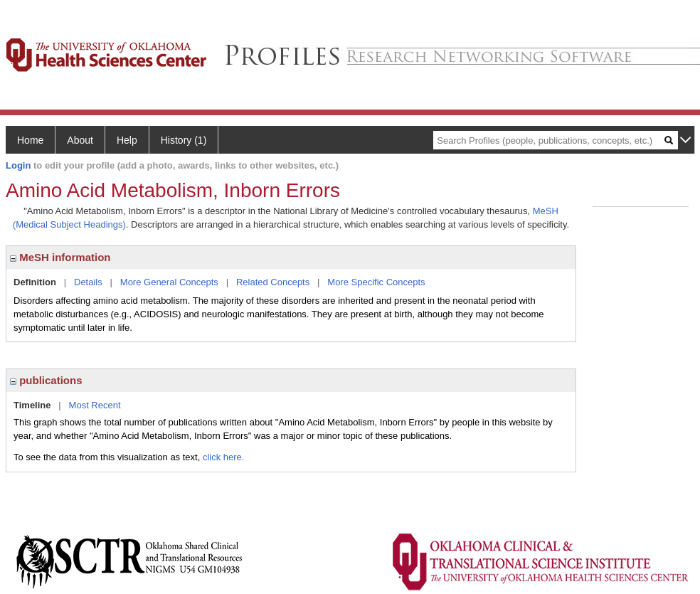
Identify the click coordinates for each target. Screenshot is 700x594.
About (80, 140)
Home (30, 140)
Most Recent (95, 405)
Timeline (32, 405)
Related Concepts (273, 282)
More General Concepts (169, 282)
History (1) (184, 140)
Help (127, 140)
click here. (224, 457)
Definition (35, 282)
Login (18, 165)
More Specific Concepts (376, 282)
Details (88, 282)
